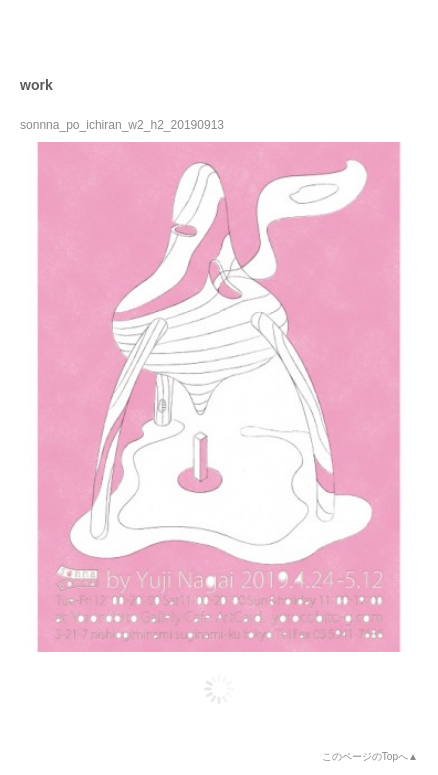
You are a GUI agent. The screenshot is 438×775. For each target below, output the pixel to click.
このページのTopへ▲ (370, 756)
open (404, 34)
